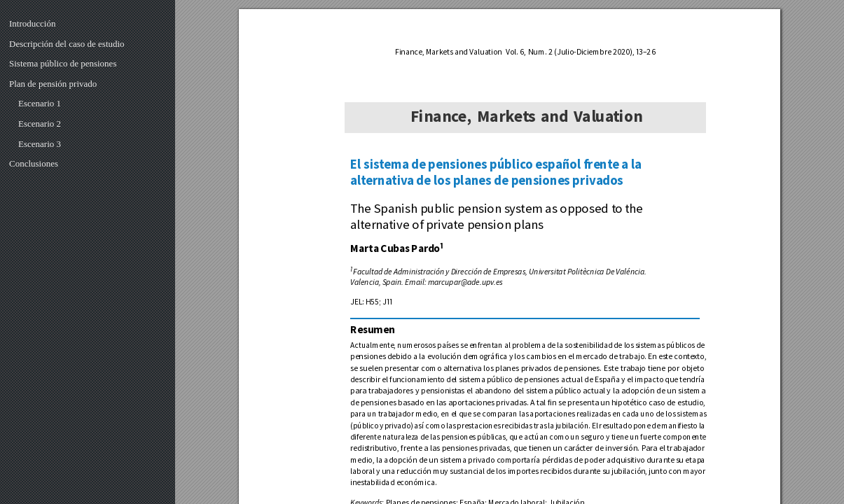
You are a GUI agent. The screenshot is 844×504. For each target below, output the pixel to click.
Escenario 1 (40, 103)
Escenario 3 (40, 144)
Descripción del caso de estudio (67, 44)
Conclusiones (34, 163)
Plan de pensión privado (53, 84)
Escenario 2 (40, 124)
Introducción (32, 23)
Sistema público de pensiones (63, 63)
